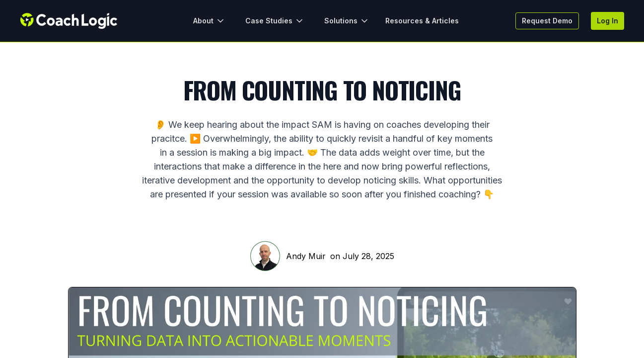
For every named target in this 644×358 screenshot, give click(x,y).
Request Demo (547, 21)
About (209, 21)
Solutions (347, 21)
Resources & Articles (422, 21)
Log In (608, 21)
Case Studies (275, 21)
